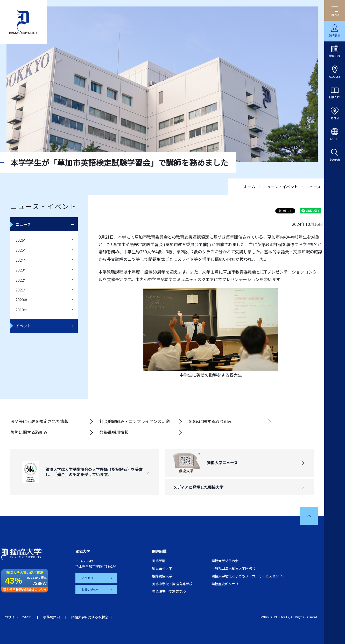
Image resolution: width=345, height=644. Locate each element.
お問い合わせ (91, 589)
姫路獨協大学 (162, 576)
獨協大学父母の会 (225, 561)
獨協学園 (159, 561)
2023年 (22, 270)
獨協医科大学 (162, 568)
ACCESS (335, 77)
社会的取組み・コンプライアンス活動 (135, 421)
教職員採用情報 (114, 432)
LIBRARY (335, 97)
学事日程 (335, 56)
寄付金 (335, 118)
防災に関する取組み (29, 432)
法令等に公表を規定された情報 (39, 421)
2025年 (22, 250)
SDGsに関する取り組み (210, 421)
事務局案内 (51, 617)
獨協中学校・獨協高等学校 (172, 584)
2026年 (22, 240)
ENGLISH (335, 139)
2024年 (22, 260)
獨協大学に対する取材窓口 (91, 617)
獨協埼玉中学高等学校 (169, 592)
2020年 (22, 300)
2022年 (22, 280)
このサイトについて (16, 617)
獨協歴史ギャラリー (227, 584)
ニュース (23, 224)
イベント (23, 326)
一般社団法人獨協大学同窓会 (233, 568)
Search (335, 160)
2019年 (22, 310)
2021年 (22, 290)
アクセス (88, 578)
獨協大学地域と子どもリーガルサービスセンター (249, 576)
